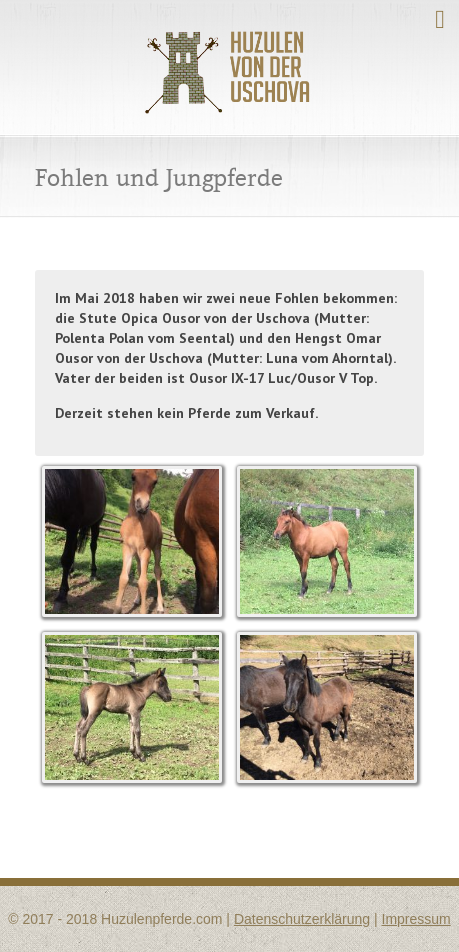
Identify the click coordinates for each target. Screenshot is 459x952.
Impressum (416, 919)
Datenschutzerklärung (302, 919)
